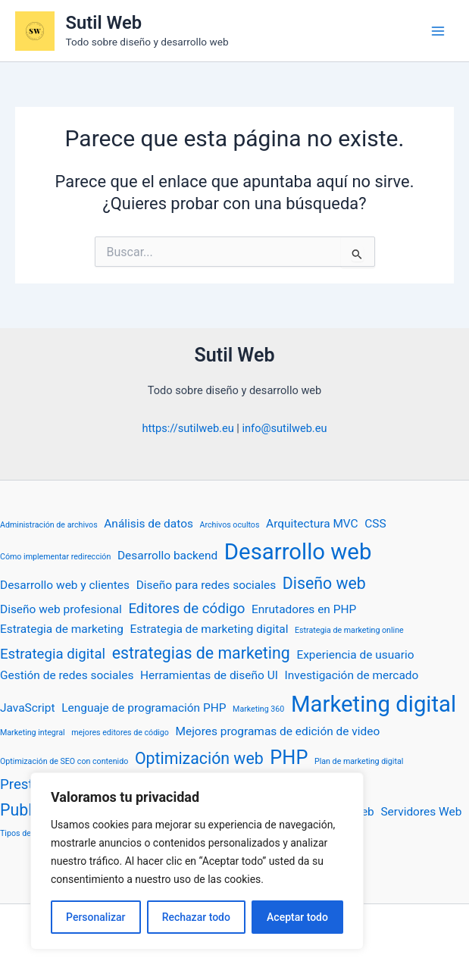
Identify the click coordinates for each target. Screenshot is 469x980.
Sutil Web (104, 23)
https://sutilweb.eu (188, 428)
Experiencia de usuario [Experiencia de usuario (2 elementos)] (355, 655)
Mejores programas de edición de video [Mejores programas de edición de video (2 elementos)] (277, 731)
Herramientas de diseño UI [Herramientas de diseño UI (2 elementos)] (209, 675)
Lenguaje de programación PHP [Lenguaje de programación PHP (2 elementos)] (144, 708)
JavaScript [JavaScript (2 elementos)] (28, 708)
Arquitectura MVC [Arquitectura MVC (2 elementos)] (312, 524)
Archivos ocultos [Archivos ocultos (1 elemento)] (230, 525)
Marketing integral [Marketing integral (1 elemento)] (33, 733)
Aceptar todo (297, 917)
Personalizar (95, 917)
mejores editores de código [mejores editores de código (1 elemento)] (120, 733)
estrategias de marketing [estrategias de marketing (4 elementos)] (201, 653)
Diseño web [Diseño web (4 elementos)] (324, 583)
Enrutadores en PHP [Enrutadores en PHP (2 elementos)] (304, 609)
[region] (197, 861)
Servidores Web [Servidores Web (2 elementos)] (421, 812)
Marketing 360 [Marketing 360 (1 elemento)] (258, 709)
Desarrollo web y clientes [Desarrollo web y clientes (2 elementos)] (65, 585)
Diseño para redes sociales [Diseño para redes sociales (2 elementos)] (206, 585)
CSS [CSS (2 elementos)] (375, 524)
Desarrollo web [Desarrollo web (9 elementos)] (298, 552)
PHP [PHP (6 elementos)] (289, 758)
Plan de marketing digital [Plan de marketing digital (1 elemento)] (359, 761)
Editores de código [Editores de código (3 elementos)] (186, 609)
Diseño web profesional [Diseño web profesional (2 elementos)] (61, 609)
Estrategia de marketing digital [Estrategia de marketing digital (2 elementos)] (209, 629)
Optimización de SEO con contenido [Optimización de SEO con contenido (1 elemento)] (64, 761)
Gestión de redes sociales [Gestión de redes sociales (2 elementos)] (67, 675)
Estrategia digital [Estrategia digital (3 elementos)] (53, 654)
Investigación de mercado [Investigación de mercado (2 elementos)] (352, 675)
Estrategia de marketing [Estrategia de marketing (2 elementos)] (62, 629)
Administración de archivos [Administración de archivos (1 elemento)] (49, 525)
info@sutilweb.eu (284, 428)
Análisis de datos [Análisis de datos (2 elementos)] (149, 524)
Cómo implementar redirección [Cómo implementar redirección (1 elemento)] (55, 557)
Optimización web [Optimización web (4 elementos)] (199, 758)
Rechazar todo (196, 917)
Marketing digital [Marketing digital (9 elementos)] (374, 704)
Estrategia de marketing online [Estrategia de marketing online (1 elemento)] (349, 630)
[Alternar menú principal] (438, 31)
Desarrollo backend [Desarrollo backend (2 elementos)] (167, 556)
